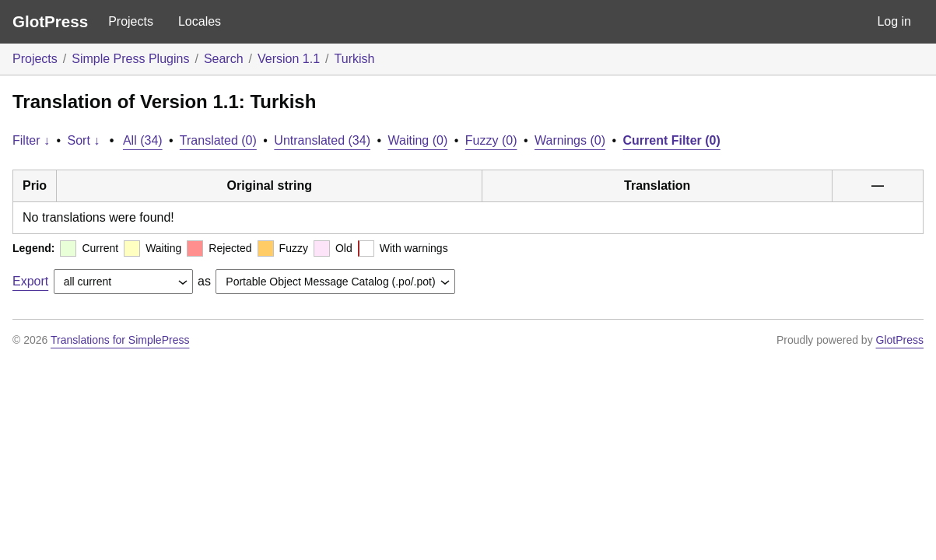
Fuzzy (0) (491, 140)
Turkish (355, 59)
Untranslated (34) (322, 140)
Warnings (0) (570, 140)
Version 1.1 (289, 59)
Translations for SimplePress (120, 340)
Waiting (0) (418, 140)
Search (224, 59)
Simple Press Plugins (130, 59)
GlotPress (50, 21)
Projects (131, 21)
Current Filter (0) (671, 140)
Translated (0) (218, 140)
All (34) (143, 140)
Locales (200, 21)
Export (30, 281)
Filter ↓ (31, 140)
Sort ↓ (84, 140)
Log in (894, 21)
